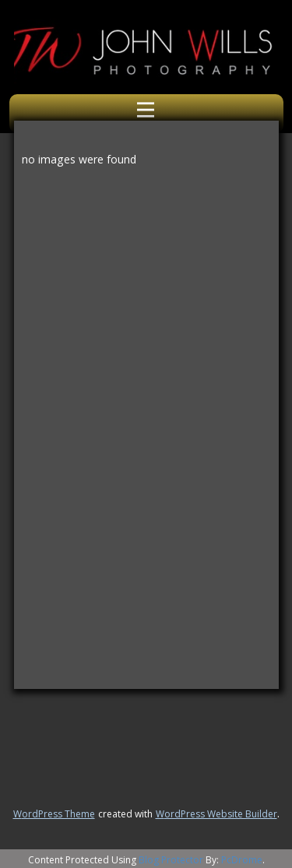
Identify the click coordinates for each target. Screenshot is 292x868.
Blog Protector (171, 860)
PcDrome (242, 860)
